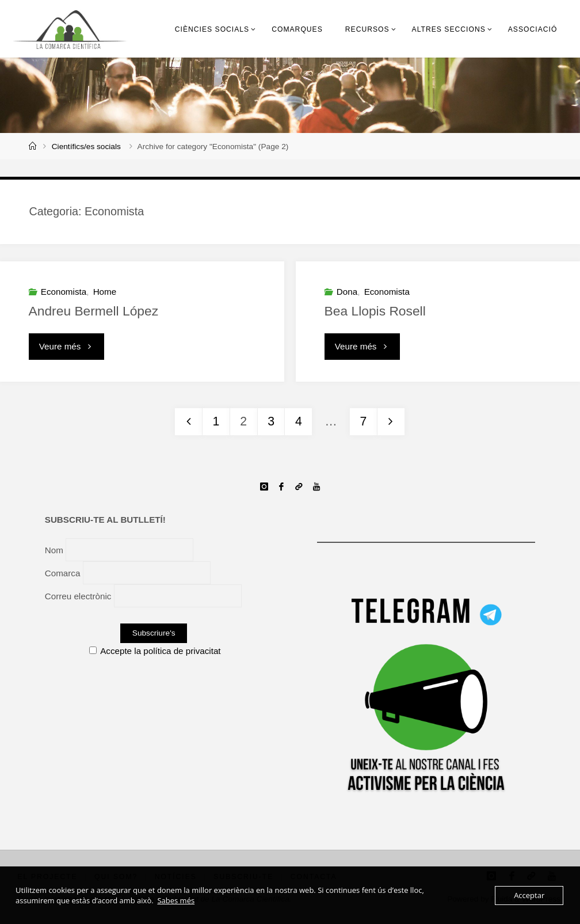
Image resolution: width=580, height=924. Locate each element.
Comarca (63, 573)
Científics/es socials (86, 147)
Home (105, 292)
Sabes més (176, 900)
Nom (54, 550)
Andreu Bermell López (94, 311)
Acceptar (529, 895)
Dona (347, 292)
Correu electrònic (78, 596)
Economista (64, 292)
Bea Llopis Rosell (375, 311)
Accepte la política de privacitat (155, 651)
